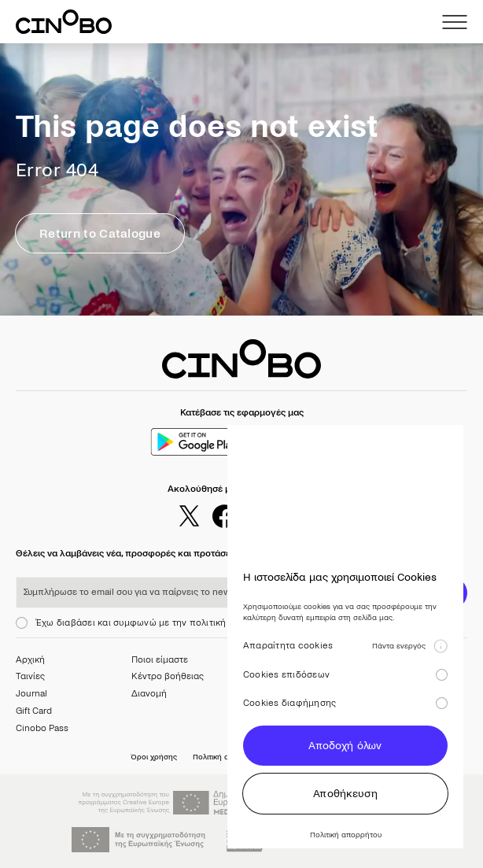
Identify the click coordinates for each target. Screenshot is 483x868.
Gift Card (34, 711)
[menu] (455, 22)
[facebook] (224, 516)
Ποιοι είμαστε (160, 660)
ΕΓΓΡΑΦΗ (420, 593)
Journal (31, 694)
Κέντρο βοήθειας (168, 676)
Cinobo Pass (42, 728)
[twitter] (189, 516)
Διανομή (149, 694)
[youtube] (295, 516)
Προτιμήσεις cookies (317, 757)
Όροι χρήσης (154, 757)
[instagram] (260, 516)
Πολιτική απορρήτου (229, 757)
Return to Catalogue (100, 233)
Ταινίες (30, 676)
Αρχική (30, 660)
